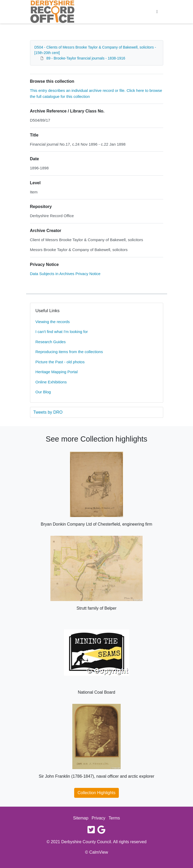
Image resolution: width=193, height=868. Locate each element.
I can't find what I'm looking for (62, 332)
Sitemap (81, 818)
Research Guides (51, 342)
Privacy (98, 818)
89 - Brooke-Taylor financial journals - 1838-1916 (86, 58)
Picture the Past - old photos (60, 362)
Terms (114, 818)
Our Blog (43, 392)
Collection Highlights (97, 793)
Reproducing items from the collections (69, 352)
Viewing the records (53, 322)
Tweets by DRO (48, 412)
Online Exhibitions (51, 382)
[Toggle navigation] (157, 12)
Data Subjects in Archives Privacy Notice (65, 274)
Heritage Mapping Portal (57, 372)
